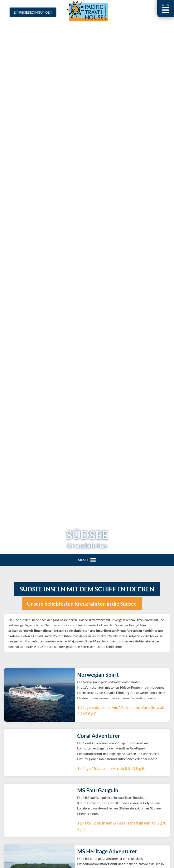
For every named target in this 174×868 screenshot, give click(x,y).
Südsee (87, 535)
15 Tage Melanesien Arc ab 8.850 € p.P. (103, 768)
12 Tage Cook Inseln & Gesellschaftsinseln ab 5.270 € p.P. (115, 821)
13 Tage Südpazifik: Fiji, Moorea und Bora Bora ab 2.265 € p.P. (118, 710)
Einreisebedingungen (33, 12)
